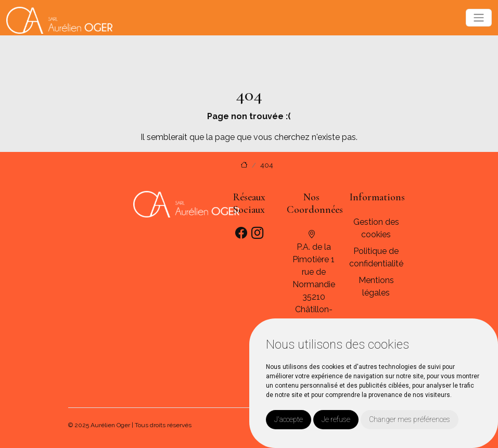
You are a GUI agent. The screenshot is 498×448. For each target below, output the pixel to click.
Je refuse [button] (336, 419)
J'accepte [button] (289, 419)
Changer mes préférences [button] (410, 419)
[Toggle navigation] (479, 18)
